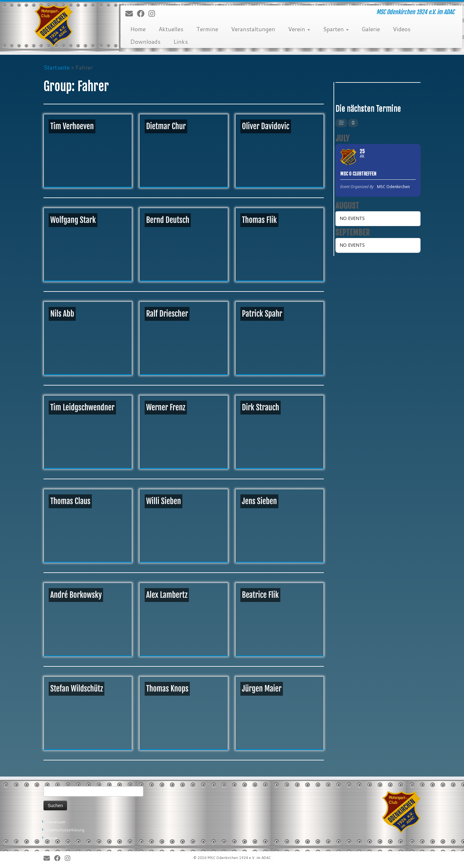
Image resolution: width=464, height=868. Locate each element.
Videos (402, 29)
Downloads (145, 42)
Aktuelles (171, 29)
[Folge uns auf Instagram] (154, 14)
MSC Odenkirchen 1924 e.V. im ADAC (239, 858)
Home (138, 29)
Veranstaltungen (253, 29)
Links (181, 42)
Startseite (57, 67)
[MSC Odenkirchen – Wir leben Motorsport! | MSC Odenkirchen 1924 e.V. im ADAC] (53, 26)
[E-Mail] (131, 14)
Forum (52, 838)
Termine (207, 29)
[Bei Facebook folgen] (143, 14)
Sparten (336, 29)
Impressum (56, 822)
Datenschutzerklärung (66, 830)
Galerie (371, 29)
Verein (299, 29)
